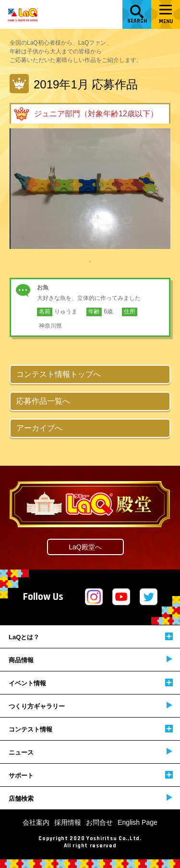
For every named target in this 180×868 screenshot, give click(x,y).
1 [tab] (90, 261)
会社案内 (36, 822)
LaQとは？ (91, 637)
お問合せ (99, 822)
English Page (138, 822)
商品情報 (90, 660)
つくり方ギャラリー (90, 706)
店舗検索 (90, 798)
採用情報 (68, 822)
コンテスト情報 (91, 729)
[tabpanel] (90, 189)
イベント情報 (91, 683)
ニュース (90, 752)
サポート (91, 775)
